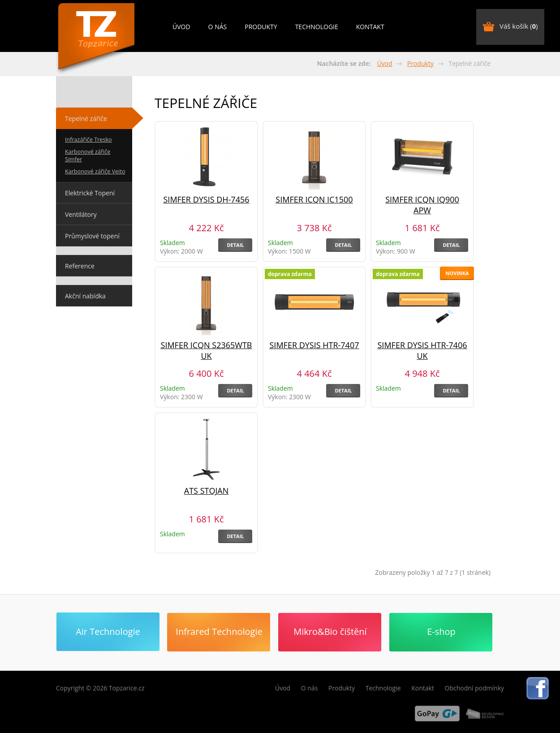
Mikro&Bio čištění (330, 632)
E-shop (441, 632)
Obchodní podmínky (475, 688)
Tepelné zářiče (86, 119)
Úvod (181, 27)
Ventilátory (81, 214)
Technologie (317, 27)
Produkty (261, 27)
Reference (80, 266)
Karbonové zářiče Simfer (88, 155)
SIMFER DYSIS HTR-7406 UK (422, 350)
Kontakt (370, 27)
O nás (218, 27)
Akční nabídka (85, 296)
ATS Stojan (206, 491)
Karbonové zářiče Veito (95, 171)
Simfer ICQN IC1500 (314, 199)
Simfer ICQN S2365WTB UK (207, 350)
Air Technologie (108, 632)
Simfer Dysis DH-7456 (206, 199)
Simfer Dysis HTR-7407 (314, 345)
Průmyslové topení (92, 236)
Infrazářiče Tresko (88, 140)
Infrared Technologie (219, 632)
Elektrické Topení (90, 193)
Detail (235, 245)
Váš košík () (519, 26)
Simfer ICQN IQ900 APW (422, 205)
